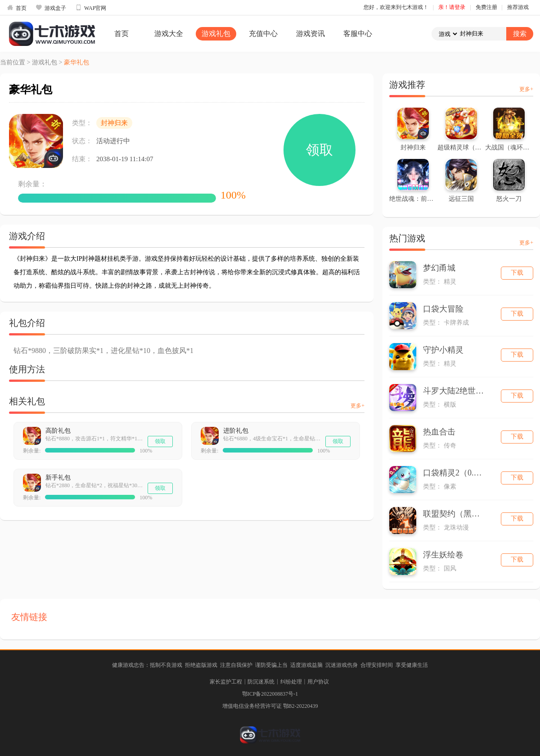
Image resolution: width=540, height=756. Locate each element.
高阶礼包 (58, 431)
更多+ (358, 406)
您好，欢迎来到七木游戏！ (396, 7)
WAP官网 (91, 8)
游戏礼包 (216, 34)
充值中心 (263, 34)
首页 (17, 8)
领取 (319, 150)
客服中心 (358, 34)
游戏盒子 (51, 8)
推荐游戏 (518, 7)
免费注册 (486, 7)
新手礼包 (58, 478)
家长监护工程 (226, 682)
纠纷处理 (291, 682)
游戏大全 (169, 34)
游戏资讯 (310, 34)
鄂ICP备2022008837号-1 (270, 694)
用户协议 (318, 682)
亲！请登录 (452, 7)
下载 (517, 273)
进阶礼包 (236, 431)
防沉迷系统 (261, 682)
